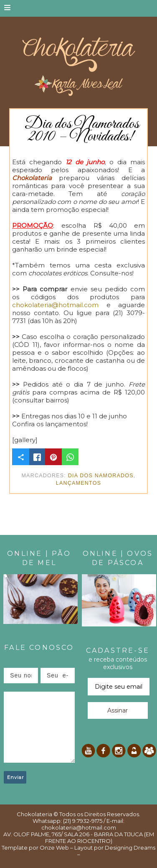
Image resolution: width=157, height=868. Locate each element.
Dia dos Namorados (101, 476)
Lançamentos (78, 483)
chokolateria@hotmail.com (55, 305)
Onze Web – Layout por (72, 848)
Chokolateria (34, 814)
